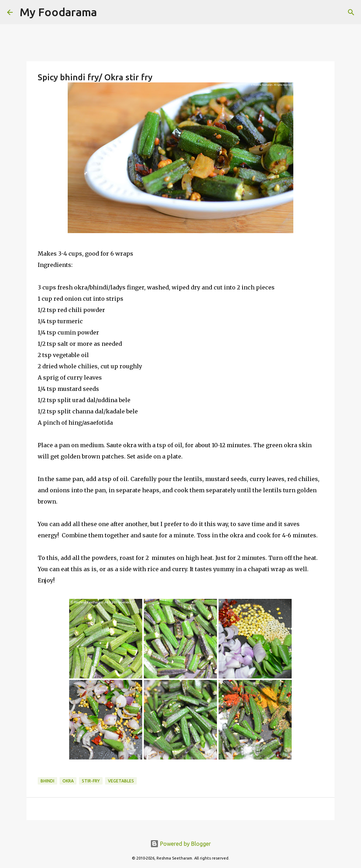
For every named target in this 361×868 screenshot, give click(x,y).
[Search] (107, 12)
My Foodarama (58, 12)
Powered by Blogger (180, 844)
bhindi (47, 781)
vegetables (121, 781)
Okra (68, 781)
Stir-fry (91, 781)
